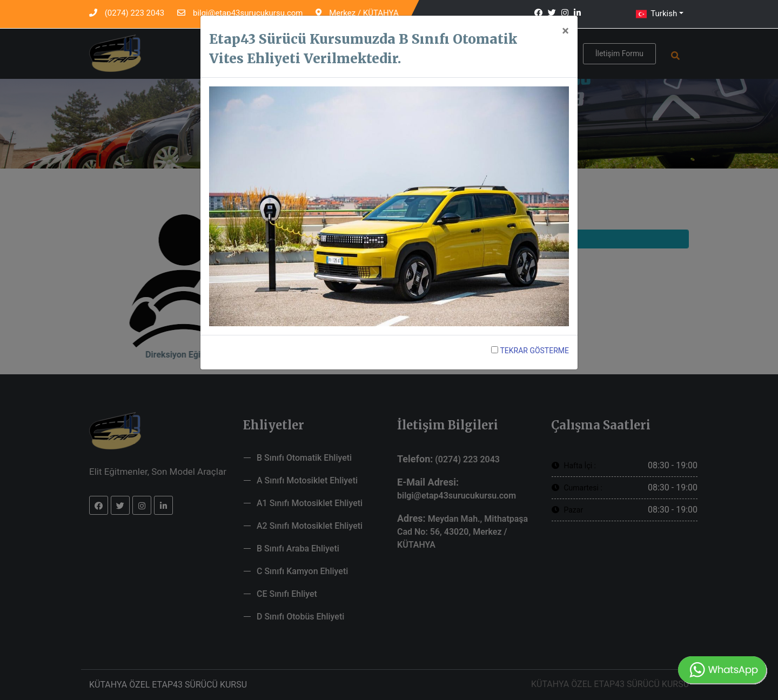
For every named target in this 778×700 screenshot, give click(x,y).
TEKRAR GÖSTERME (530, 351)
